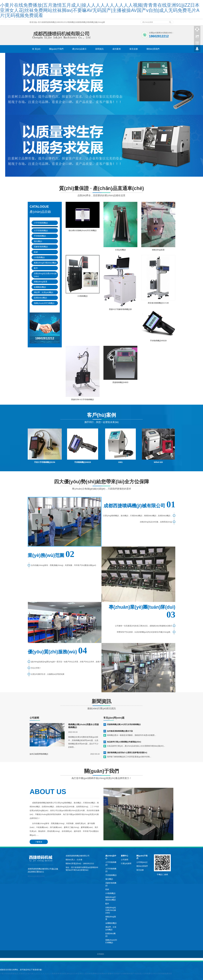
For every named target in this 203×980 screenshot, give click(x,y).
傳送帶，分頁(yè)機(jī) (44, 292)
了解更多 (39, 842)
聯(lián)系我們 (153, 49)
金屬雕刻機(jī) (40, 287)
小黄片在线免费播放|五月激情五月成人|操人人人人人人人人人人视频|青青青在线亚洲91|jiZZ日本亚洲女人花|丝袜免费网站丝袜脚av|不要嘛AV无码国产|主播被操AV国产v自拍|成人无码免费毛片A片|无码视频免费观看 (100, 10)
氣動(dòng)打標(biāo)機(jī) (45, 263)
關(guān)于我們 (56, 49)
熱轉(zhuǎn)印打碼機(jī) (44, 303)
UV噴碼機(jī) (39, 257)
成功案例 (117, 49)
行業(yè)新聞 (126, 863)
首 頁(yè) (36, 49)
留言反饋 (134, 49)
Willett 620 (158, 462)
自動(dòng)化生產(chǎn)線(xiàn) (45, 275)
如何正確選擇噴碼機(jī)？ (39, 754)
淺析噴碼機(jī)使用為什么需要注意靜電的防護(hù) (127, 753)
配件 (36, 268)
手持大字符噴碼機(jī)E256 (45, 462)
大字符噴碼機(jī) (41, 231)
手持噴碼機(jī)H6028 (83, 462)
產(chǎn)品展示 (79, 49)
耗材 (36, 252)
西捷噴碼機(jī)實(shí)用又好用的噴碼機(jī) (124, 724)
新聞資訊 (99, 49)
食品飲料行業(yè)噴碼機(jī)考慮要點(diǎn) (124, 742)
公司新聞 (125, 860)
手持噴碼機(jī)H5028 (158, 341)
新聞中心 (125, 856)
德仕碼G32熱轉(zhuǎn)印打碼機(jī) (83, 230)
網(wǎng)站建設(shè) (36, 876)
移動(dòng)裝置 (41, 282)
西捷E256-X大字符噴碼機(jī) (83, 399)
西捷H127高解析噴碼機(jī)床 (120, 309)
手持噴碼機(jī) (40, 236)
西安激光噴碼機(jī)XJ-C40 (158, 303)
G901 (120, 462)
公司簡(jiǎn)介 (142, 862)
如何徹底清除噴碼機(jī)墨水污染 (120, 731)
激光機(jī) (38, 241)
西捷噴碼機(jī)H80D (120, 382)
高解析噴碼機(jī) (41, 247)
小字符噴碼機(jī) (41, 223)
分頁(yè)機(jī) (120, 250)
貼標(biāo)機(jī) (40, 298)
